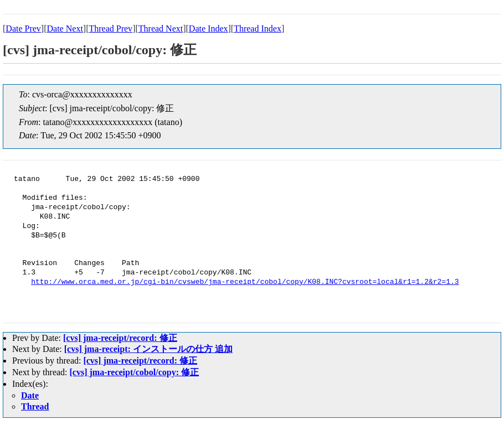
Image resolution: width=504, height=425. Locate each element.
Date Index (209, 28)
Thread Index (258, 28)
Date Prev (23, 28)
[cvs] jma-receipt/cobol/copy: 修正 (134, 372)
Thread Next (161, 28)
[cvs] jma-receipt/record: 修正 (120, 338)
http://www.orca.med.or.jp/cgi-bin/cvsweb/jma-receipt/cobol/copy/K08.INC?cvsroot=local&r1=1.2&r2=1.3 (245, 282)
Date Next (65, 28)
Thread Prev (110, 28)
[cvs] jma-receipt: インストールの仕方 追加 (148, 349)
